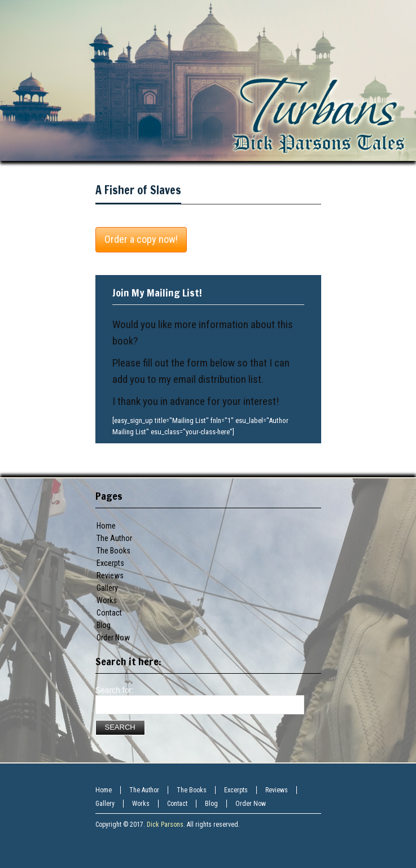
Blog (104, 625)
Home (106, 526)
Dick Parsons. (166, 825)
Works (107, 600)
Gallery (107, 588)
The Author (114, 538)
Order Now (113, 638)
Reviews (110, 575)
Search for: (115, 690)
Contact (109, 613)
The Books (113, 551)
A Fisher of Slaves (138, 190)
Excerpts (110, 563)
